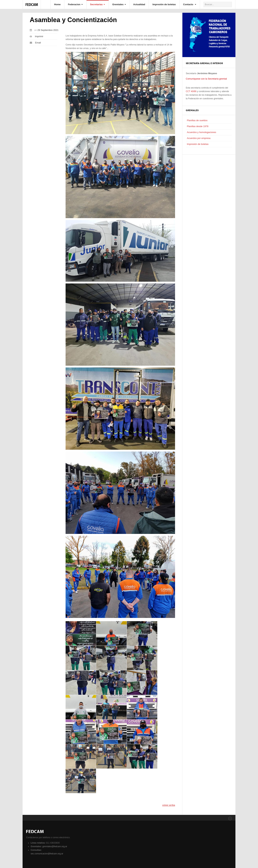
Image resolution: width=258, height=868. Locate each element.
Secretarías (98, 4)
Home (57, 4)
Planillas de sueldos (197, 120)
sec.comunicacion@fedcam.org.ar (47, 854)
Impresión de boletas (164, 4)
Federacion (75, 4)
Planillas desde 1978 (198, 126)
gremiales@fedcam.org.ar (55, 846)
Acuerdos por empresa (199, 138)
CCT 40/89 (191, 91)
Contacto (190, 4)
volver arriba (169, 805)
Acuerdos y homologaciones (201, 132)
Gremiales (119, 4)
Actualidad (139, 4)
